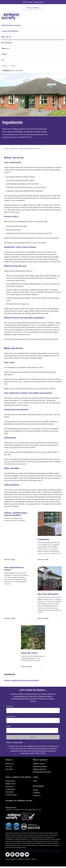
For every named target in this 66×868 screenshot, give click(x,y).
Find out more (14, 560)
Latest (36, 777)
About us (9, 760)
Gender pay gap (11, 795)
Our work (9, 766)
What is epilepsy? (40, 760)
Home (6, 149)
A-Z (3, 60)
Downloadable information (42, 772)
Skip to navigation (33, 8)
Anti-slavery (10, 792)
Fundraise (36, 793)
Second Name (11, 716)
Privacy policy (10, 781)
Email (9, 726)
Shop (13, 66)
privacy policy (18, 742)
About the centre (29, 653)
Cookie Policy (10, 789)
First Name (10, 706)
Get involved (38, 786)
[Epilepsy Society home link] (11, 16)
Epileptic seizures (39, 764)
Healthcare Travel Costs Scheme (31, 262)
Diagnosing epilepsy (40, 766)
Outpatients (43, 539)
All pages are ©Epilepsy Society (19, 801)
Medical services (26, 149)
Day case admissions (48, 594)
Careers (4, 66)
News (35, 781)
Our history (9, 769)
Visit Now (39, 2)
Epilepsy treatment (40, 769)
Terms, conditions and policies (18, 777)
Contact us (37, 795)
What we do (14, 149)
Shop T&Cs (9, 786)
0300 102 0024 (17, 71)
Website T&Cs (10, 784)
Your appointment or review (14, 569)
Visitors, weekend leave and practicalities (16, 514)
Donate (36, 790)
